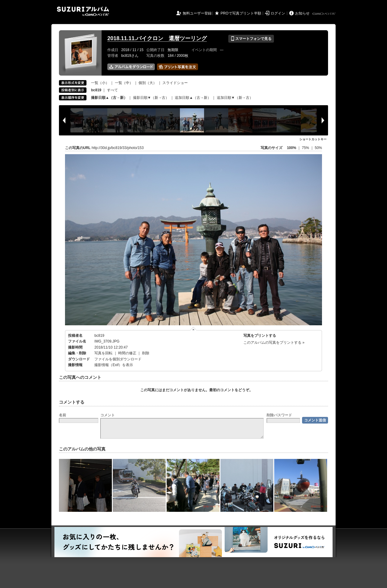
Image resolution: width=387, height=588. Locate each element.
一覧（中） (124, 83)
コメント (108, 415)
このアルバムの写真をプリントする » (274, 343)
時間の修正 (127, 353)
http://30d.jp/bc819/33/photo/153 (118, 148)
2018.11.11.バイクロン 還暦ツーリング (157, 38)
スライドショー (175, 83)
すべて (112, 90)
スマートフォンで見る (251, 39)
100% (292, 148)
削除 (146, 353)
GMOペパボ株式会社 (324, 14)
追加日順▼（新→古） (235, 98)
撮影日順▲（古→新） (109, 98)
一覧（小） (100, 83)
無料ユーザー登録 (197, 13)
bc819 (99, 336)
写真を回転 (103, 353)
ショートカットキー (313, 139)
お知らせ (302, 13)
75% (306, 148)
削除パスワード (279, 415)
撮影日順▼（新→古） (151, 98)
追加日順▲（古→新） (193, 98)
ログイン (278, 13)
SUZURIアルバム (83, 11)
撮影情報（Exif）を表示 (114, 365)
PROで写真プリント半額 (241, 13)
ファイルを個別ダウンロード (118, 359)
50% (318, 148)
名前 (63, 415)
